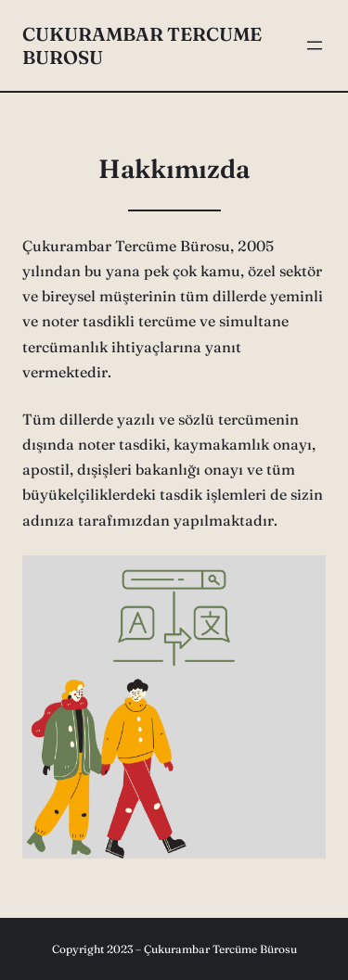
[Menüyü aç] (315, 45)
